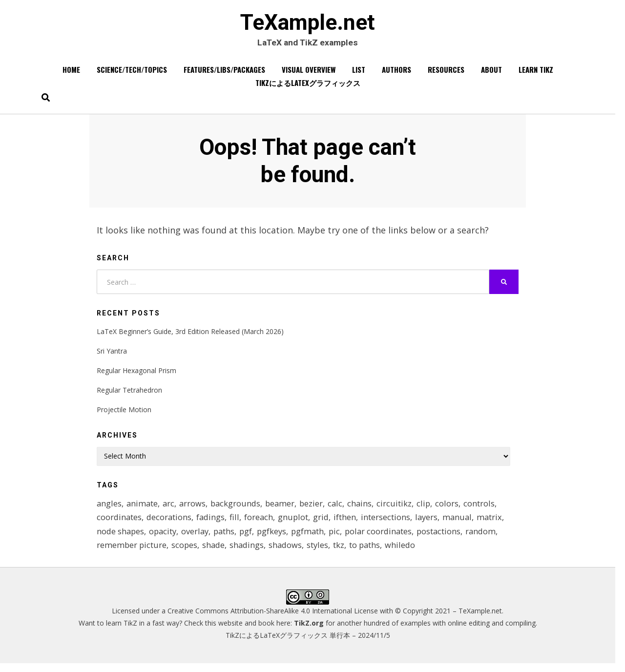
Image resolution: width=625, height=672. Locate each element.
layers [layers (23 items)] (431, 523)
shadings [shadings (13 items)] (250, 553)
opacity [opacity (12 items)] (165, 538)
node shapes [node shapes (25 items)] (121, 538)
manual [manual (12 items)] (463, 523)
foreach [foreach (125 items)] (262, 523)
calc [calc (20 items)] (341, 508)
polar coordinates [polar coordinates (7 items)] (387, 538)
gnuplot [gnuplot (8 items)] (297, 523)
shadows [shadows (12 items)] (289, 553)
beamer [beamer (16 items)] (284, 508)
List (359, 73)
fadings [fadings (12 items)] (213, 523)
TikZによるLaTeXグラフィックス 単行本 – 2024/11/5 (308, 643)
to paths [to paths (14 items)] (370, 553)
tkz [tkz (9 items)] (344, 553)
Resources (446, 73)
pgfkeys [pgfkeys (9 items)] (277, 538)
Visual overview (309, 73)
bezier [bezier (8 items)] (316, 508)
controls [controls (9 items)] (486, 508)
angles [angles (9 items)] (109, 508)
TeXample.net (308, 25)
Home (71, 73)
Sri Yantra (112, 355)
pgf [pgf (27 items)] (251, 538)
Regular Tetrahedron (129, 394)
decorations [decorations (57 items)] (170, 523)
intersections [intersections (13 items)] (390, 523)
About (491, 73)
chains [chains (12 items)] (365, 508)
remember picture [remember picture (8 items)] (132, 553)
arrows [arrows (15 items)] (195, 508)
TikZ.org (309, 631)
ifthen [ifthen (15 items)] (349, 523)
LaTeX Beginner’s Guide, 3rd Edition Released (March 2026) (190, 335)
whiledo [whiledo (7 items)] (406, 553)
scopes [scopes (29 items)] (186, 553)
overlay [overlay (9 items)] (198, 538)
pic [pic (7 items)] (342, 538)
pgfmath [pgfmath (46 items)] (314, 538)
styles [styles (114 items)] (322, 553)
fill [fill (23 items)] (237, 523)
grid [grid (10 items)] (325, 523)
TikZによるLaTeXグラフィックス (308, 86)
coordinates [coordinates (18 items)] (120, 523)
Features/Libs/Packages (224, 73)
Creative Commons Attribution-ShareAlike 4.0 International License (273, 619)
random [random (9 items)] (492, 538)
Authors (396, 73)
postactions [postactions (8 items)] (449, 538)
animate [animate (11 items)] (143, 508)
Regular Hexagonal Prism (136, 375)
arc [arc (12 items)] (170, 508)
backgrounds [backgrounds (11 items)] (239, 508)
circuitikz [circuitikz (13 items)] (400, 508)
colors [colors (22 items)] (454, 508)
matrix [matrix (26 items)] (496, 523)
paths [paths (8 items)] (228, 538)
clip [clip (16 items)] (430, 508)
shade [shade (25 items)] (215, 553)
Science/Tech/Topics (132, 73)
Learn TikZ (536, 73)
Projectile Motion (124, 414)
